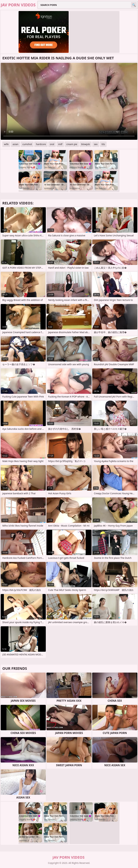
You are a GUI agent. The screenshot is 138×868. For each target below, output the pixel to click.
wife (6, 144)
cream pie (72, 144)
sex (96, 144)
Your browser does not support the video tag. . (69, 101)
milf (60, 144)
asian (15, 144)
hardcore (41, 144)
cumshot (27, 144)
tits (103, 144)
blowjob (86, 144)
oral (52, 144)
